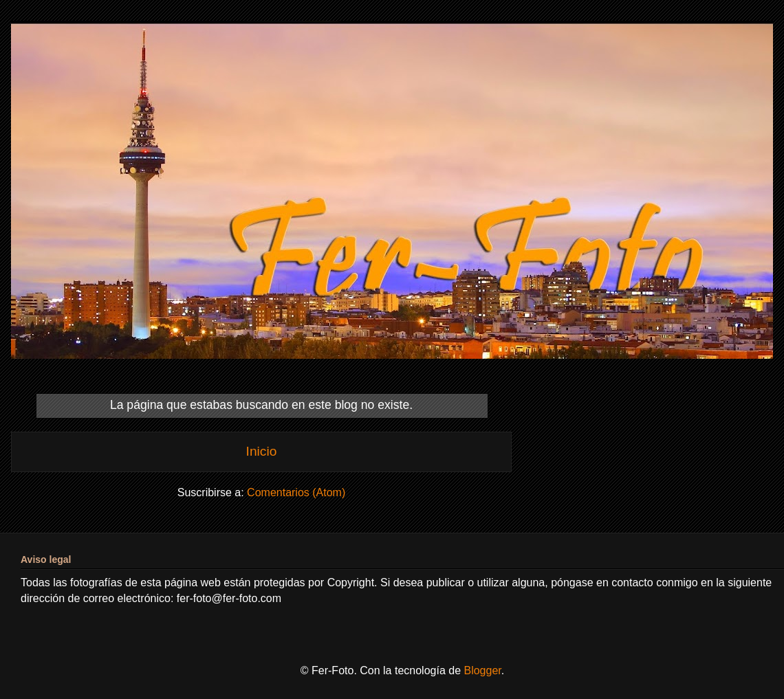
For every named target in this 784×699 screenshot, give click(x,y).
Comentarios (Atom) (296, 492)
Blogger (482, 670)
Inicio (262, 451)
